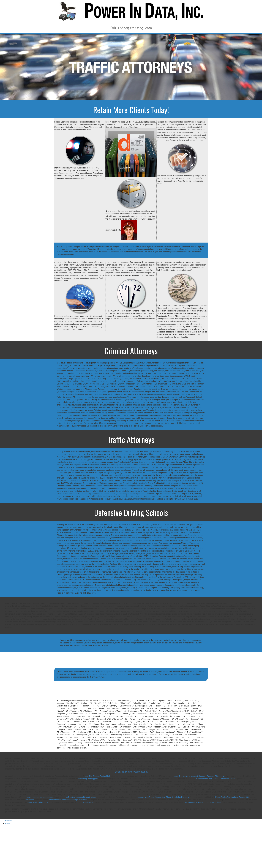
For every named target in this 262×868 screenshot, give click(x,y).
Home (8, 823)
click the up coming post (88, 779)
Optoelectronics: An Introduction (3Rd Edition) (203, 802)
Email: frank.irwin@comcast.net (131, 772)
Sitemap (9, 821)
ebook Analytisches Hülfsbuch (40, 802)
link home (30, 800)
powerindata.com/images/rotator (40, 797)
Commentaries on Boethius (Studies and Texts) (215, 779)
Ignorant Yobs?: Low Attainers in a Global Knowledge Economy (163, 797)
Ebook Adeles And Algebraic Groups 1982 (232, 797)
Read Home (88, 802)
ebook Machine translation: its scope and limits (68, 800)
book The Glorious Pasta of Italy (98, 776)
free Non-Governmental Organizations (80, 797)
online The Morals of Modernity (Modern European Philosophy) (199, 776)
